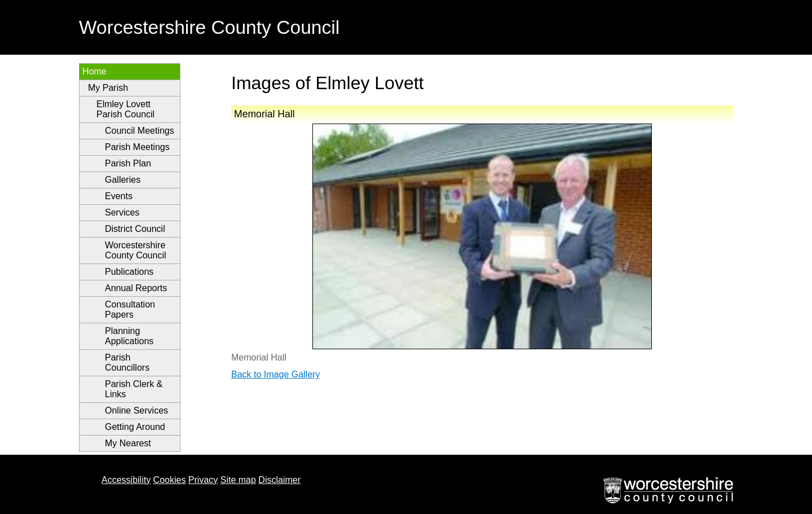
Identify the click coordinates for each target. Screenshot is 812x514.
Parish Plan (128, 163)
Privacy (203, 480)
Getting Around (135, 427)
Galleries (123, 180)
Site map (238, 480)
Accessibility (126, 480)
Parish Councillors (127, 363)
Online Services (136, 410)
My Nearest (128, 443)
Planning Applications (129, 336)
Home (94, 71)
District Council (135, 229)
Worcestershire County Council (136, 250)
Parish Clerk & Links (134, 389)
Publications (129, 272)
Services (122, 212)
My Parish (108, 88)
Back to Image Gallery (275, 374)
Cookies (170, 480)
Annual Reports (136, 288)
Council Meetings (140, 131)
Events (119, 196)
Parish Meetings (137, 147)
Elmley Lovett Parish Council (125, 109)
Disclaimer (279, 480)
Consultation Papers (130, 309)
